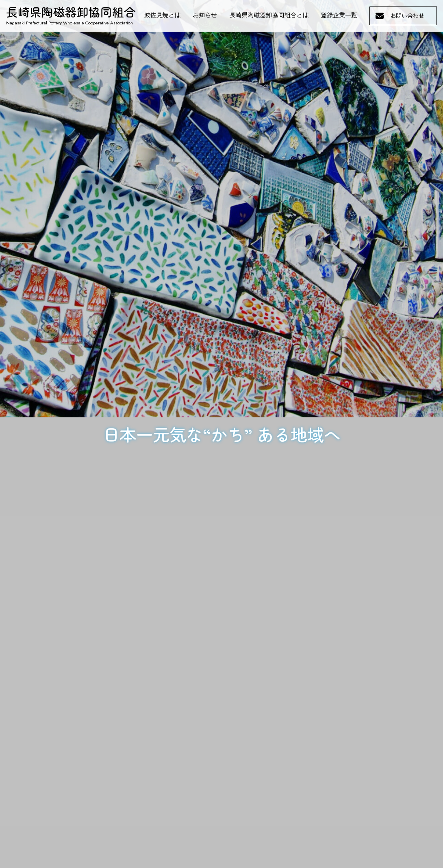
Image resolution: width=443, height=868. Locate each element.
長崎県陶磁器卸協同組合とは (269, 16)
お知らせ (205, 16)
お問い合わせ (407, 16)
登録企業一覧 (339, 16)
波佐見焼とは (162, 16)
